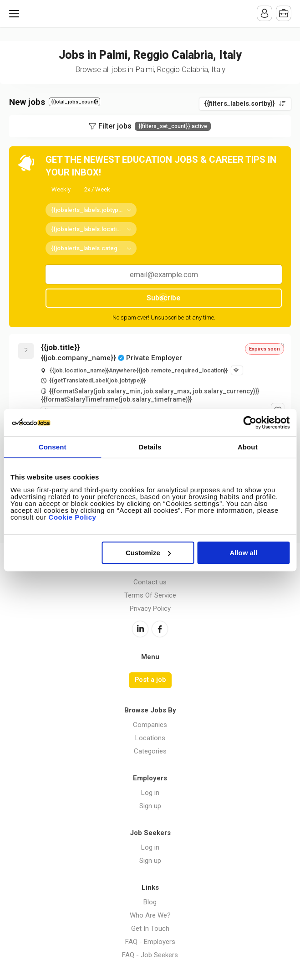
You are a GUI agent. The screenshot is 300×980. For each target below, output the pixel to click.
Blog (150, 902)
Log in (150, 793)
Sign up (150, 806)
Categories (150, 751)
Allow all (243, 553)
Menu (16, 14)
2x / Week (97, 189)
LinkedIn (140, 629)
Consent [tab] (53, 447)
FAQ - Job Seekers (150, 955)
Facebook (160, 629)
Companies (150, 725)
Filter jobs (155, 126)
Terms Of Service (150, 595)
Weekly (61, 189)
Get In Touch (150, 928)
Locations (150, 738)
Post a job (150, 680)
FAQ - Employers (150, 942)
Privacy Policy (150, 609)
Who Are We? (150, 915)
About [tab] (248, 447)
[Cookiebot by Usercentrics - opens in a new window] (250, 423)
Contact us (150, 582)
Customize (148, 553)
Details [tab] (150, 447)
